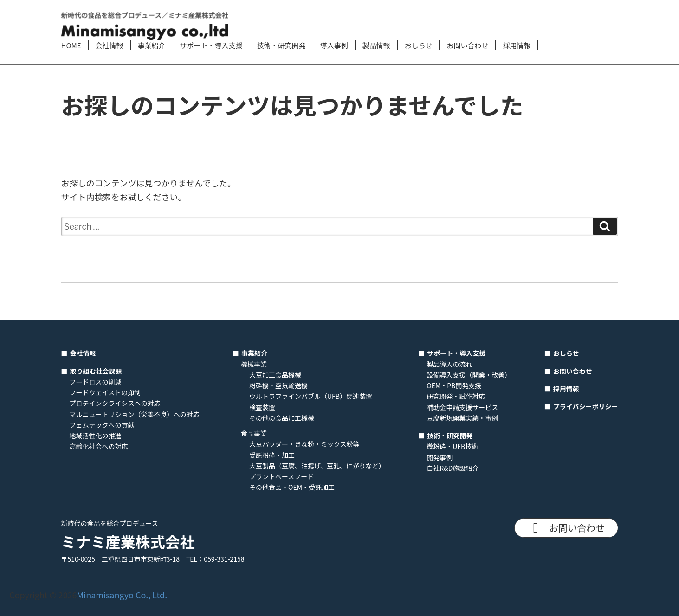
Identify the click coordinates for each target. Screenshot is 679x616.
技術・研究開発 (281, 45)
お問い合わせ (467, 45)
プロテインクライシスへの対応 (115, 403)
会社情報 (110, 45)
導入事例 (334, 45)
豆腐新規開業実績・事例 (462, 418)
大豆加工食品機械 (275, 375)
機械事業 (254, 364)
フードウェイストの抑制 (105, 392)
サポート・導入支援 (211, 45)
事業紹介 (152, 45)
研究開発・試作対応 (456, 396)
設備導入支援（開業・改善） (469, 375)
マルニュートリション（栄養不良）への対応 (135, 414)
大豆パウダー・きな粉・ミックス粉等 (304, 444)
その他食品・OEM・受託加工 (292, 487)
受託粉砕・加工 (272, 455)
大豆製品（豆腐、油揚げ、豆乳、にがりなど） (317, 466)
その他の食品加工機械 (282, 418)
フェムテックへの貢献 (102, 425)
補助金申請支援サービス (462, 407)
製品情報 (376, 45)
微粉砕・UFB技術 (452, 446)
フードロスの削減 (96, 382)
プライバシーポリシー (586, 406)
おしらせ (419, 45)
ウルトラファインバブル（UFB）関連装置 (311, 396)
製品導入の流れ (449, 364)
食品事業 (254, 433)
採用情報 (517, 45)
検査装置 (262, 407)
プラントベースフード (281, 476)
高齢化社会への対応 (99, 446)
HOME (71, 45)
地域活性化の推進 (96, 436)
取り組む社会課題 (96, 371)
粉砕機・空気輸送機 (278, 385)
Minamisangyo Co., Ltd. (122, 595)
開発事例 (440, 457)
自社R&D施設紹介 (453, 468)
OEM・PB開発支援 (454, 385)
